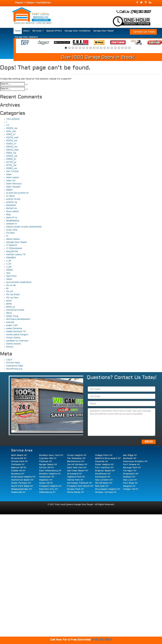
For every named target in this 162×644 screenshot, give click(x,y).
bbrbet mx (12, 208)
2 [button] (69, 48)
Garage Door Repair (104, 31)
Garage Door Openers (26, 37)
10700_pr (11, 162)
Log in (9, 360)
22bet (9, 190)
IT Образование (14, 248)
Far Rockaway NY (76, 458)
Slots (9, 313)
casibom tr (12, 224)
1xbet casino (13, 178)
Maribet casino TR (16, 255)
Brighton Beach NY (105, 471)
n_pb (9, 267)
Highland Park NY (76, 477)
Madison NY (129, 477)
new (8, 273)
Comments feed (15, 366)
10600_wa (12, 156)
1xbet (9, 175)
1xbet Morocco (14, 184)
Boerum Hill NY (19, 468)
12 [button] (105, 48)
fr (7, 236)
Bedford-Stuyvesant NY (108, 458)
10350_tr (11, 144)
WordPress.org (14, 369)
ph (7, 288)
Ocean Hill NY (46, 483)
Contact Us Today (144, 32)
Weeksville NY (18, 492)
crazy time (12, 230)
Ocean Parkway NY (21, 483)
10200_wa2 (12, 138)
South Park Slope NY (22, 486)
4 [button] (76, 48)
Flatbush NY (46, 461)
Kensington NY (103, 477)
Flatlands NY (18, 465)
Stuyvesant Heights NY (108, 489)
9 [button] (94, 48)
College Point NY (104, 455)
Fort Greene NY (131, 465)
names (9, 270)
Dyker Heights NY (104, 465)
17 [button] (122, 48)
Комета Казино (14, 344)
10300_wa (12, 141)
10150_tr (11, 134)
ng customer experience (19, 282)
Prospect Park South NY (80, 486)
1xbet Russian (13, 187)
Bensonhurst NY (76, 461)
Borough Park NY (132, 468)
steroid (10, 322)
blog (8, 215)
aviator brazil (13, 199)
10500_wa (12, 147)
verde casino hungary (17, 335)
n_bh (9, 261)
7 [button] (87, 48)
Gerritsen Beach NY (78, 471)
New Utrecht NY (104, 480)
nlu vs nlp (11, 285)
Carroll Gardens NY (77, 465)
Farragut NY (130, 471)
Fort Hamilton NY (104, 468)
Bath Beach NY (19, 455)
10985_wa (12, 168)
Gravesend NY (75, 474)
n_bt (9, 264)
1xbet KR (11, 181)
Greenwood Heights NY (23, 477)
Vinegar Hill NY (131, 489)
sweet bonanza (14, 328)
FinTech (10, 233)
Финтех (10, 347)
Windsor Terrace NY (106, 492)
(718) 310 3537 (141, 12)
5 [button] (80, 48)
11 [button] (101, 48)
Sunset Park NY (75, 489)
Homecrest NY (47, 477)
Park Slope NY (130, 483)
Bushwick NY (130, 458)
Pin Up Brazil (13, 295)
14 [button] (112, 48)
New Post (11, 276)
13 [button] (108, 48)
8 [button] (91, 48)
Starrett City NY (48, 489)
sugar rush (12, 325)
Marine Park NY (75, 480)
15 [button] (115, 48)
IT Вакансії (12, 245)
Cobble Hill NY (18, 471)
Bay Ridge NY (130, 455)
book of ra (12, 218)
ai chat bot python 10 (17, 193)
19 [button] (129, 48)
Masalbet (11, 258)
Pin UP (10, 292)
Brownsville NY (19, 458)
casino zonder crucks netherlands (24, 227)
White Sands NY (76, 492)
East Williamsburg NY (50, 471)
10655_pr (11, 159)
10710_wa (11, 165)
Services (38, 31)
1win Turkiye (12, 171)
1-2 (8, 125)
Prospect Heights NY (50, 486)
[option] (25, 42)
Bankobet (11, 205)
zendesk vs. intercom (17, 341)
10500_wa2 (12, 150)
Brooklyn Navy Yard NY (51, 455)
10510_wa (11, 153)
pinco (9, 301)
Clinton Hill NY (46, 468)
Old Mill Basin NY (104, 483)
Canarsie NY (102, 461)
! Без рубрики (13, 119)
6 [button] (84, 48)
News (9, 279)
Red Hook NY (102, 486)
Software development (18, 319)
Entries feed (13, 363)
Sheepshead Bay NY (22, 489)
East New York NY (77, 468)
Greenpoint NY (131, 474)
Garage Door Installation (78, 31)
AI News (10, 196)
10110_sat (11, 131)
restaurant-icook (15, 310)
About (26, 31)
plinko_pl (11, 307)
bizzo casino (12, 211)
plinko (9, 304)
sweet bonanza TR (16, 332)
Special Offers (54, 31)
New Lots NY (130, 480)
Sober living (12, 316)
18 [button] (126, 48)
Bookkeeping (13, 221)
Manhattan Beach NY (22, 480)
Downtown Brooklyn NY (135, 461)
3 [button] (73, 48)
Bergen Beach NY (48, 465)
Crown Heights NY (77, 455)
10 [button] (98, 48)
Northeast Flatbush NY (80, 483)
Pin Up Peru (12, 298)
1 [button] (66, 48)
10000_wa (12, 128)
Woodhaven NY (103, 474)
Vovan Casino (13, 338)
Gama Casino (13, 239)
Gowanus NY (18, 474)
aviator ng (12, 202)
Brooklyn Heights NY (50, 474)
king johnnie (12, 251)
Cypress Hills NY (48, 458)
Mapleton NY (46, 480)
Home (18, 31)
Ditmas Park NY (19, 461)
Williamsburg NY (47, 492)
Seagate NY (129, 486)
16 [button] (119, 48)
